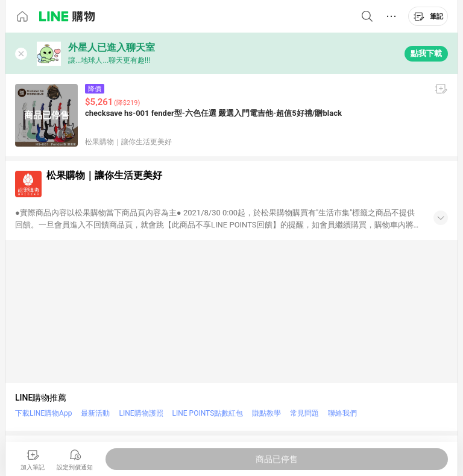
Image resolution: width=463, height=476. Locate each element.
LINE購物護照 (141, 413)
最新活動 (95, 413)
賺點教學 (266, 413)
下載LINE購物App (43, 413)
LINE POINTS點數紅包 (208, 413)
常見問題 (304, 413)
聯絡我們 (342, 413)
